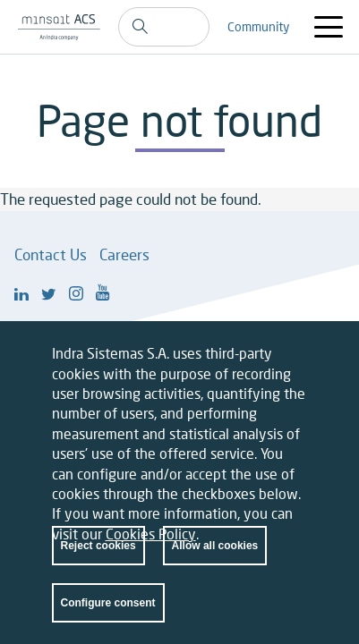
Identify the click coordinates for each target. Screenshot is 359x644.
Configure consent (108, 619)
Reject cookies (98, 562)
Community (258, 26)
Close (289, 373)
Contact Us (51, 254)
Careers (124, 254)
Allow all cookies (215, 562)
